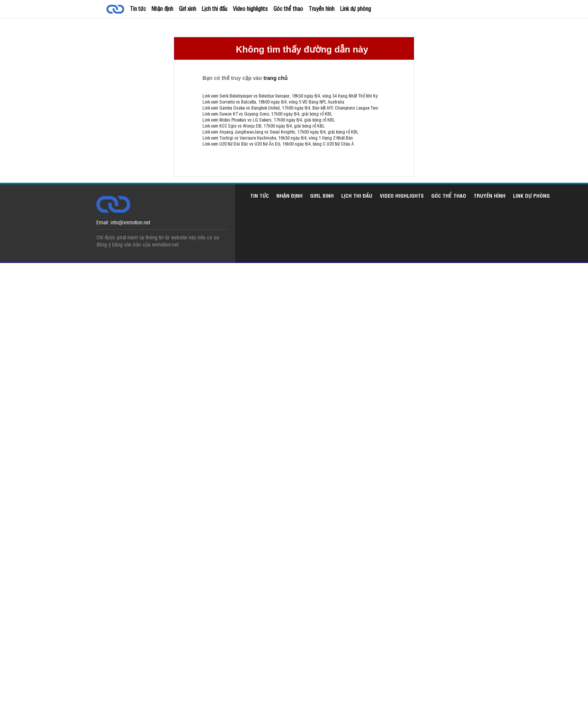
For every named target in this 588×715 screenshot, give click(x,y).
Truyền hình (322, 8)
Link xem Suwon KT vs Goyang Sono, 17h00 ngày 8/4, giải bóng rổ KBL (267, 114)
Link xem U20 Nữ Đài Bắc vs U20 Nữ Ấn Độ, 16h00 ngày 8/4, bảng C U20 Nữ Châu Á (278, 144)
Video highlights (250, 8)
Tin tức (138, 8)
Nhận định (162, 8)
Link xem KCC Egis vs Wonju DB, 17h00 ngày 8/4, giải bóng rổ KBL (264, 126)
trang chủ (275, 78)
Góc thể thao (288, 8)
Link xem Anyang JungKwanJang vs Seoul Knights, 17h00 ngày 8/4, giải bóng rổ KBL (280, 132)
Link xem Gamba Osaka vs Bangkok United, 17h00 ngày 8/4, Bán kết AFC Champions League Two (290, 108)
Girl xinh (187, 8)
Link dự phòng (355, 8)
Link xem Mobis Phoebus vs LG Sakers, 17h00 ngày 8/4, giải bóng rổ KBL (269, 120)
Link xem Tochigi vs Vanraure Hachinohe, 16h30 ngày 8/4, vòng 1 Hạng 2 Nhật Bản (278, 138)
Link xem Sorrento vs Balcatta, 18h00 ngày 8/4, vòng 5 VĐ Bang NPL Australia (273, 102)
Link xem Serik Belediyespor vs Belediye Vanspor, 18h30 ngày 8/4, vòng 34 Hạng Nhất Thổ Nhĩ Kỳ (290, 96)
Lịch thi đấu (214, 8)
